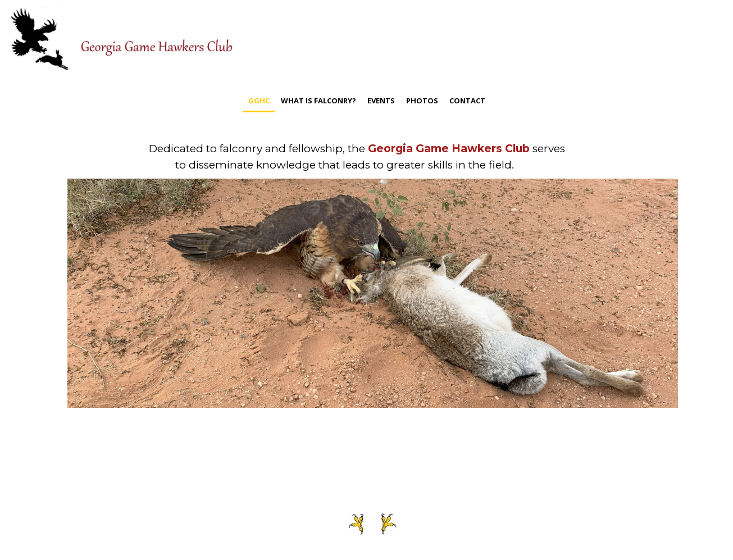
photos (422, 101)
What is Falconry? (318, 101)
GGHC (259, 101)
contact (467, 101)
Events (381, 101)
